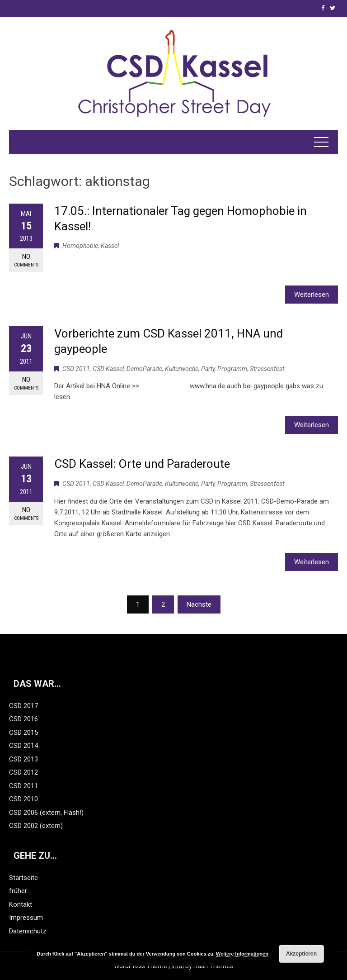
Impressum (26, 918)
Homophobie (80, 246)
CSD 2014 (23, 746)
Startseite (23, 878)
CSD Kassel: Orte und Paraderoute (142, 464)
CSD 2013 (23, 759)
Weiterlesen (312, 295)
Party (208, 369)
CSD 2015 (23, 733)
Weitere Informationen (242, 954)
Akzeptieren (301, 954)
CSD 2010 (23, 799)
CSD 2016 (23, 719)
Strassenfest (267, 369)
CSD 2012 (23, 772)
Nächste (199, 604)
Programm (232, 369)
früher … (21, 891)
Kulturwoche (182, 369)
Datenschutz (28, 931)
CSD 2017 (23, 706)
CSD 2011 (76, 369)
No (26, 260)
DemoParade (144, 369)
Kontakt (21, 904)
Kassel (110, 246)
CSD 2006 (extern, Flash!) (46, 813)
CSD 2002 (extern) (36, 826)
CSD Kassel (108, 369)
